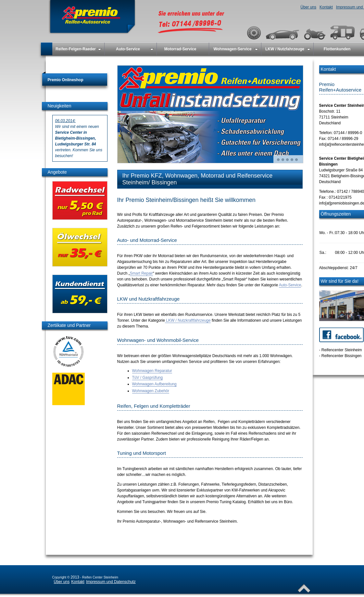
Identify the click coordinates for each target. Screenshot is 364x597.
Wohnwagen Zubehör (151, 391)
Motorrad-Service (180, 49)
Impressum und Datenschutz (111, 582)
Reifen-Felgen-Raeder (78, 49)
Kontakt (326, 7)
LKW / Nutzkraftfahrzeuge (188, 320)
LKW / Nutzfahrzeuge (288, 49)
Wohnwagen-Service (236, 49)
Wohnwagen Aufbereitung (154, 384)
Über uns (308, 7)
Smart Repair (141, 273)
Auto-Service (135, 49)
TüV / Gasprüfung (148, 378)
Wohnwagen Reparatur (152, 371)
